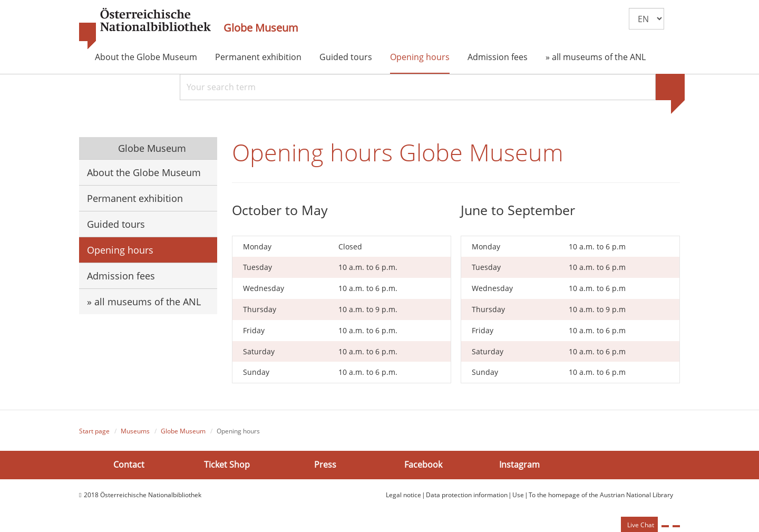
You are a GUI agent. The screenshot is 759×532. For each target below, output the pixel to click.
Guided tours (346, 57)
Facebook (423, 465)
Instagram (519, 465)
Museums (135, 431)
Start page (94, 431)
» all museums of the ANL (596, 57)
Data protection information (467, 495)
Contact (129, 465)
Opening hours (420, 57)
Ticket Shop (227, 465)
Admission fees (498, 57)
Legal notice (403, 495)
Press (325, 465)
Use (518, 495)
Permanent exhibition (258, 57)
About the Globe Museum (146, 57)
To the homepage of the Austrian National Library (601, 495)
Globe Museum (261, 28)
